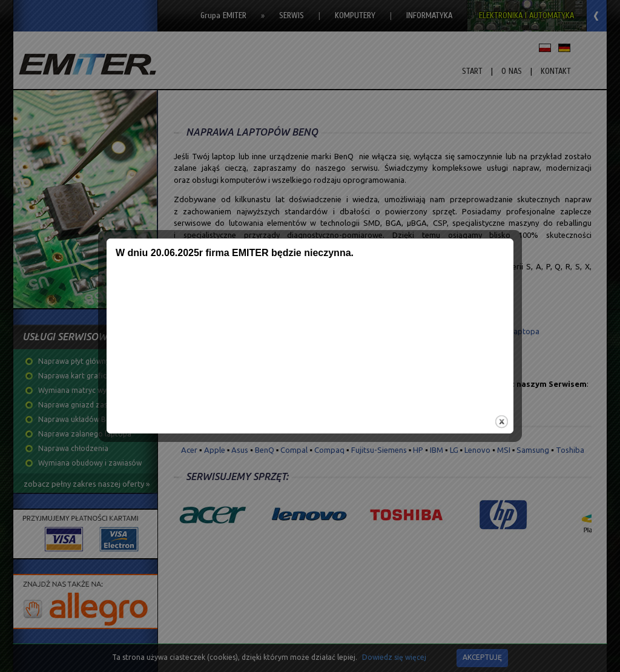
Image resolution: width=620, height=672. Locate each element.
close (501, 420)
